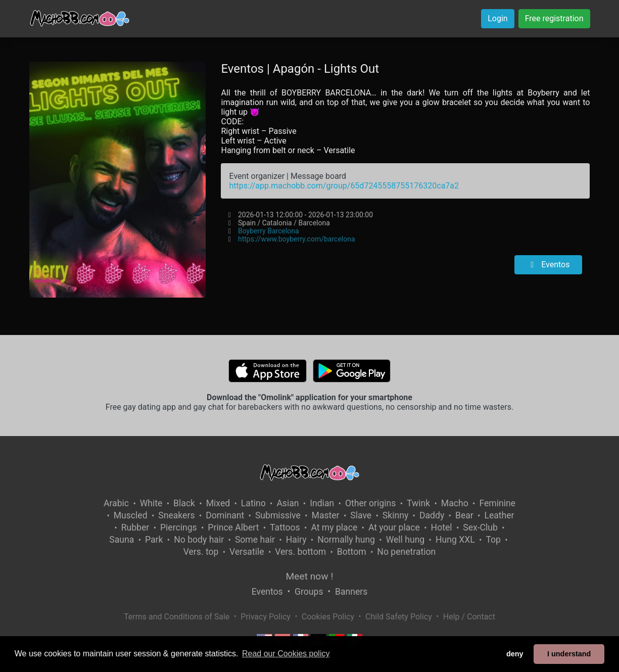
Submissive (278, 515)
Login (497, 18)
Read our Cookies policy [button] (286, 654)
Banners (351, 592)
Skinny (395, 515)
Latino (253, 503)
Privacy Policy (266, 617)
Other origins (370, 503)
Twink (418, 503)
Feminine (497, 503)
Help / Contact (469, 617)
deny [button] (515, 654)
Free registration (554, 18)
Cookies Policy (328, 617)
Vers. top (201, 552)
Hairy (296, 540)
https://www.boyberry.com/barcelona (297, 239)
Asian (288, 503)
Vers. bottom (300, 552)
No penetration (406, 552)
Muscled (131, 515)
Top (493, 540)
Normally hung (346, 540)
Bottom (352, 552)
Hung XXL (455, 540)
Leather (499, 515)
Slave (361, 515)
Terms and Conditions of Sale (177, 617)
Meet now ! (310, 576)
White (151, 503)
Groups (309, 592)
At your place (394, 527)
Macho (455, 503)
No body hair (199, 540)
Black (184, 503)
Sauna (122, 540)
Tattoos (285, 527)
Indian (322, 503)
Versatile (247, 552)
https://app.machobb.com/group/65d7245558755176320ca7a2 (344, 186)
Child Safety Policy (399, 617)
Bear (464, 515)
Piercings (179, 527)
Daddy (432, 515)
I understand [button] (569, 654)
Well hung (406, 540)
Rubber (135, 527)
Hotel (442, 527)
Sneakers (176, 515)
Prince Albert (233, 527)
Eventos (548, 265)
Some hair (255, 540)
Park (154, 540)
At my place (334, 527)
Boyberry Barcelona (269, 231)
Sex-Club (480, 527)
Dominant (225, 515)
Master (326, 515)
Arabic (116, 503)
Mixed (218, 503)
